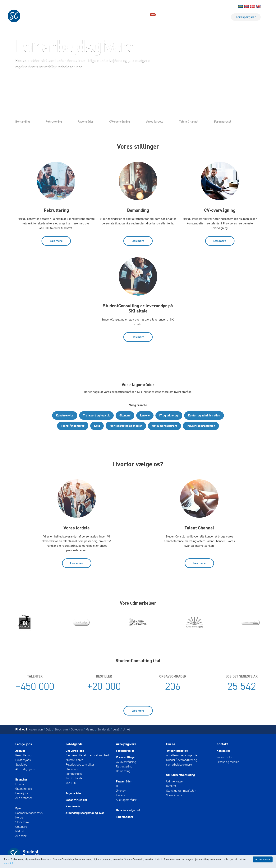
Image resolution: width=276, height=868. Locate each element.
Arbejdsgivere (126, 744)
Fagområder (86, 122)
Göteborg (77, 729)
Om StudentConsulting (180, 775)
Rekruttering (54, 122)
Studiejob (21, 765)
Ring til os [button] (80, 81)
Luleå (116, 729)
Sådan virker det (76, 800)
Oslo (49, 729)
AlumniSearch (74, 760)
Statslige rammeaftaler (181, 791)
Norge (19, 817)
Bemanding (23, 122)
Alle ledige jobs (25, 769)
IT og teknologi (169, 415)
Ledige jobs (145, 17)
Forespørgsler (246, 17)
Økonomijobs (24, 789)
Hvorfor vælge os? (128, 810)
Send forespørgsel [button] (38, 81)
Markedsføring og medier (126, 426)
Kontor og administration (204, 415)
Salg (97, 426)
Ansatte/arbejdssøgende (182, 755)
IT (117, 786)
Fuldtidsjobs (23, 760)
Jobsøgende (74, 744)
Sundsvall (103, 729)
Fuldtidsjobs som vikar (80, 765)
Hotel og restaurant (164, 426)
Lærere (145, 415)
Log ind (224, 7)
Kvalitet (171, 786)
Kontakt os (202, 7)
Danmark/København (29, 813)
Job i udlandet (74, 778)
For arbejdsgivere (209, 17)
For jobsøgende (174, 17)
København (36, 729)
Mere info (9, 863)
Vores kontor (174, 795)
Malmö (90, 729)
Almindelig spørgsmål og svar (85, 813)
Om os (214, 7)
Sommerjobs (74, 774)
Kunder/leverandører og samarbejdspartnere (182, 762)
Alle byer (21, 836)
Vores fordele (154, 122)
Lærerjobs (22, 793)
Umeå (127, 729)
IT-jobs (20, 784)
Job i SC (71, 783)
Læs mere (56, 241)
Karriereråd (73, 806)
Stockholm (61, 729)
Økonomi (125, 415)
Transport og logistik (96, 415)
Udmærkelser (175, 781)
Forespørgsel (223, 122)
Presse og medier (228, 762)
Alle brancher (24, 798)
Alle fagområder (126, 800)
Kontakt (222, 744)
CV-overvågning (120, 122)
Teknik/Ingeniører (73, 426)
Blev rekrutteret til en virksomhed (87, 755)
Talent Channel (189, 122)
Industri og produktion (201, 426)
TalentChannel (125, 817)
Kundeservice (65, 415)
